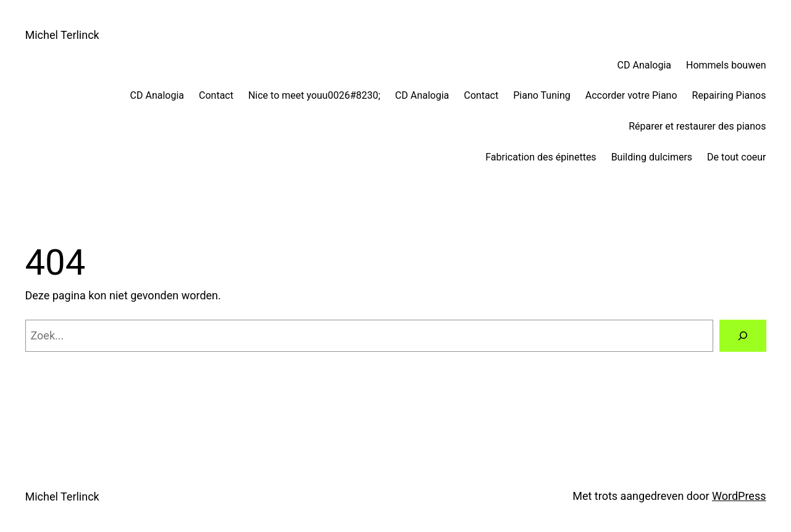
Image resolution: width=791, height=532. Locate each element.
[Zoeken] (743, 336)
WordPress (739, 496)
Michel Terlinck (62, 35)
